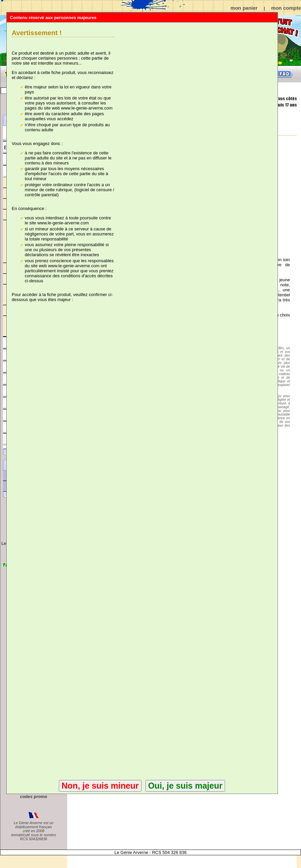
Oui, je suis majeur (185, 786)
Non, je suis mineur (100, 786)
